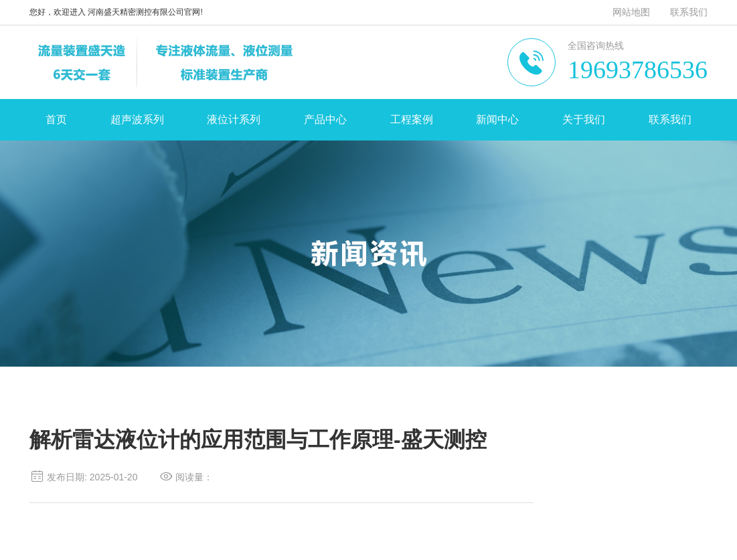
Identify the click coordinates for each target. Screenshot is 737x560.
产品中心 (325, 119)
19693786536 (638, 70)
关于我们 (584, 119)
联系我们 (689, 12)
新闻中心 (497, 119)
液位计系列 (234, 119)
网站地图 (631, 12)
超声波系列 (137, 119)
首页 (56, 119)
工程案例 (412, 119)
